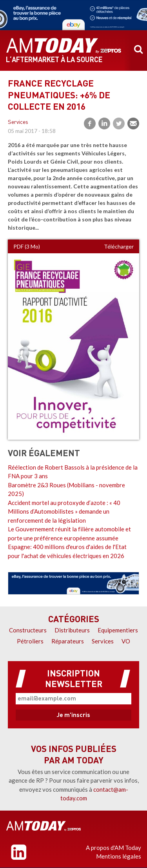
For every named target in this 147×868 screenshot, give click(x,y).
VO (126, 641)
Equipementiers (118, 630)
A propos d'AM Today (113, 848)
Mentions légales (119, 856)
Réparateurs (68, 641)
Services (18, 123)
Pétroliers (30, 641)
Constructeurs (28, 630)
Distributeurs (72, 630)
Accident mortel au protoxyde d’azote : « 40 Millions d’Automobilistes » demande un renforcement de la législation (64, 511)
